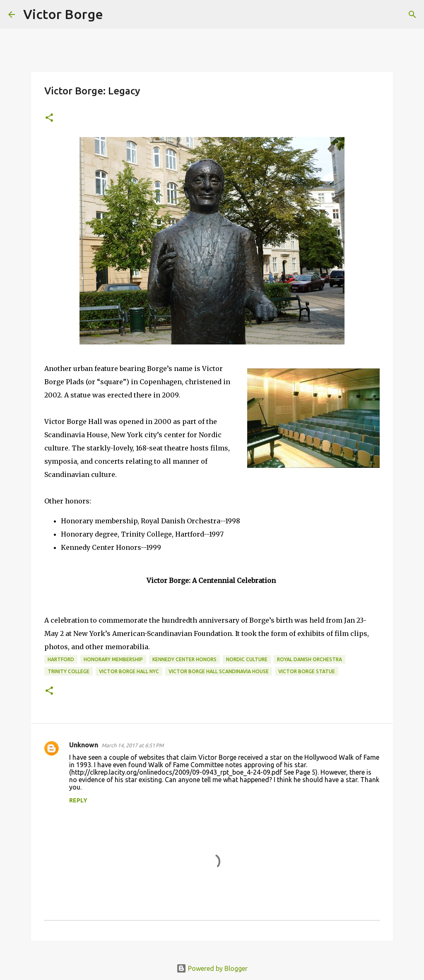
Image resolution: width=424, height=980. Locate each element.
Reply (78, 800)
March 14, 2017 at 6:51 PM (132, 745)
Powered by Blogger (212, 968)
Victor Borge (63, 14)
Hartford (61, 659)
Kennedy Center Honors (184, 659)
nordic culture (247, 659)
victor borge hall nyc (129, 671)
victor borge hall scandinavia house (219, 671)
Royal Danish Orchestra (310, 659)
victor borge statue (307, 671)
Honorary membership (113, 659)
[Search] (115, 14)
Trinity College (69, 671)
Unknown (84, 745)
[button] (49, 118)
